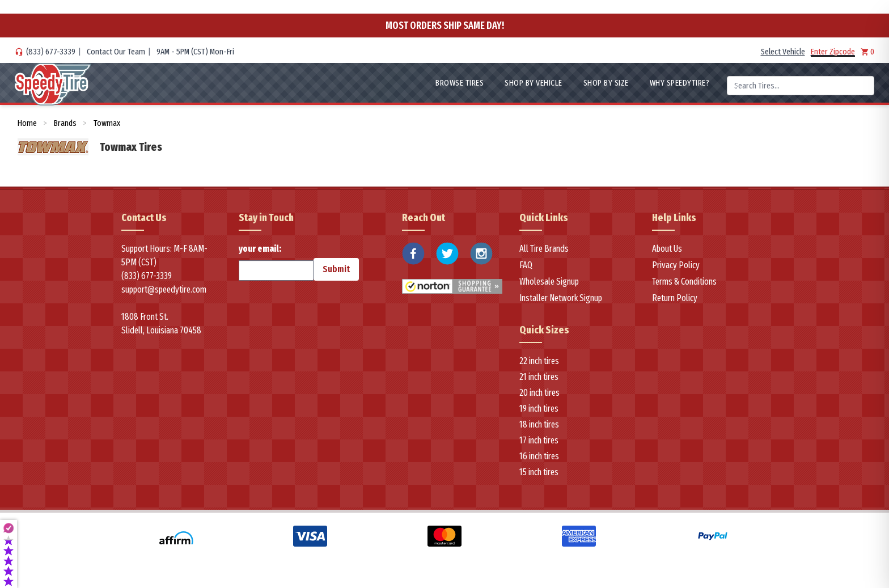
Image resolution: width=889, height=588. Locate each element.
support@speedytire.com (164, 289)
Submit (336, 269)
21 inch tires (539, 377)
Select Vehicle (783, 52)
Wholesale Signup (549, 282)
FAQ (526, 265)
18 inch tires (539, 424)
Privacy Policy (676, 265)
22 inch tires (539, 361)
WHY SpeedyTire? (680, 83)
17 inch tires (539, 440)
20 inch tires (539, 393)
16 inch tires (539, 456)
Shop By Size (606, 83)
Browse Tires (460, 83)
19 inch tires (539, 409)
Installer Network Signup (561, 298)
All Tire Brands (544, 249)
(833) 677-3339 (51, 52)
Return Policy (675, 298)
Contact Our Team (116, 52)
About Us (667, 249)
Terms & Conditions (684, 282)
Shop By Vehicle (534, 83)
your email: (276, 262)
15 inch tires (539, 472)
